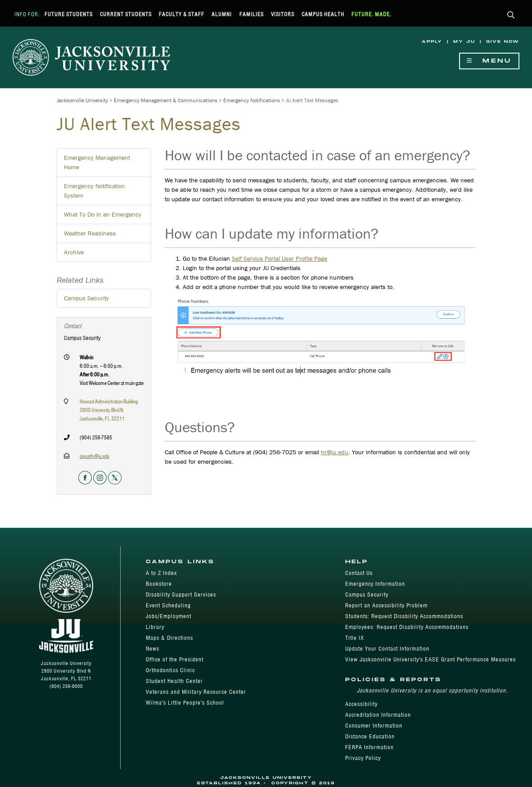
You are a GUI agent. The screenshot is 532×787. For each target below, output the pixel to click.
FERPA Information (370, 747)
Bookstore (159, 584)
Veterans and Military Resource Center (196, 692)
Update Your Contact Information (387, 649)
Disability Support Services (181, 595)
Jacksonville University (82, 100)
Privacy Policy (363, 758)
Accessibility (361, 704)
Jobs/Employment (169, 616)
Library (155, 627)
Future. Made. (372, 14)
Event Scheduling (168, 605)
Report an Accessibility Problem (386, 605)
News (153, 649)
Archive (74, 252)
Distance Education (370, 736)
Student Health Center (174, 681)
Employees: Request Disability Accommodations (407, 627)
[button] (511, 16)
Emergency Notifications (252, 100)
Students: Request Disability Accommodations (404, 616)
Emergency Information (375, 584)
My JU (464, 42)
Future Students (69, 14)
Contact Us (359, 573)
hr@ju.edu (335, 452)
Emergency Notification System (95, 191)
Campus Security (86, 298)
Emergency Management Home (97, 162)
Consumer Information (374, 726)
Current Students (126, 14)
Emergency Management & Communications (166, 100)
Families (252, 14)
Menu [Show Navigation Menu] (489, 61)
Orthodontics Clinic (170, 670)
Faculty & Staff (182, 14)
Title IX (355, 638)
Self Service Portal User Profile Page (280, 258)
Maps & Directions (169, 638)
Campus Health (323, 14)
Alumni (222, 14)
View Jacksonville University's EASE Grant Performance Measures (431, 659)
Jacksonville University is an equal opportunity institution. (432, 690)
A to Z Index (161, 573)
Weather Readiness (90, 233)
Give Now (503, 42)
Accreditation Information (378, 715)
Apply (432, 42)
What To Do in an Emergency (103, 214)
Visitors (283, 14)
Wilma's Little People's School (185, 703)
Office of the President (175, 659)
